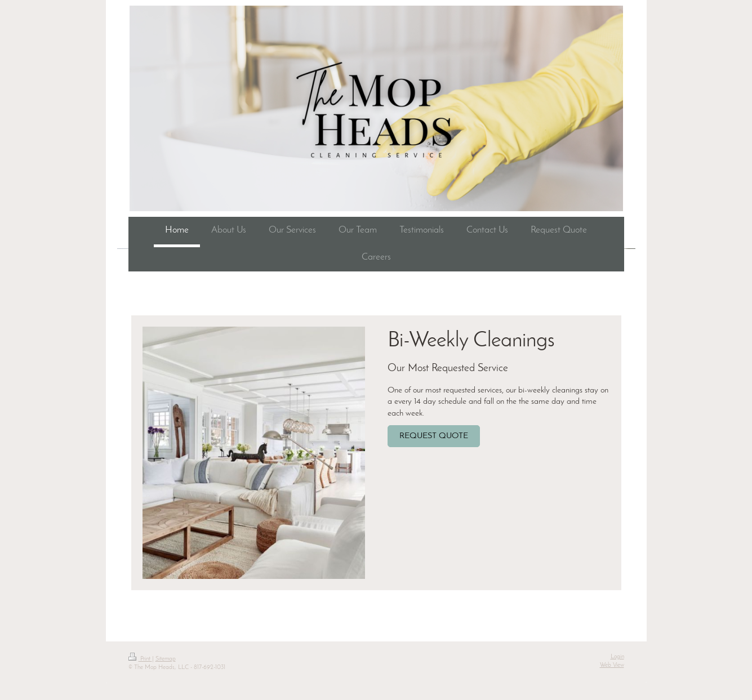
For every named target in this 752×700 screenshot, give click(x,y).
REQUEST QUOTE (434, 436)
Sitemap (166, 659)
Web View (612, 665)
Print (140, 659)
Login (617, 657)
